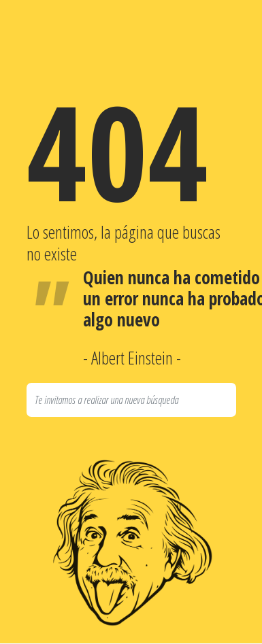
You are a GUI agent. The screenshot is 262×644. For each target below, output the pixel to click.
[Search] (131, 400)
